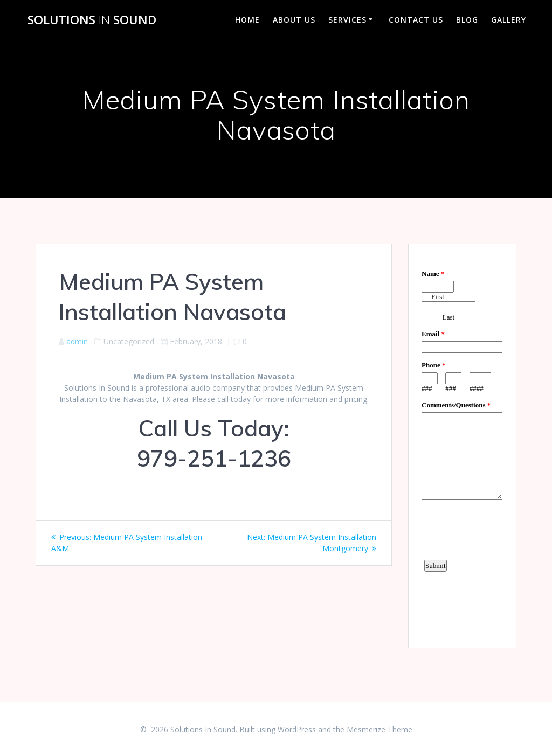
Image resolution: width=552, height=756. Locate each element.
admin (77, 341)
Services (347, 20)
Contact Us (416, 20)
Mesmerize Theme (379, 729)
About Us (294, 20)
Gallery (509, 20)
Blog (467, 20)
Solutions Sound (92, 20)
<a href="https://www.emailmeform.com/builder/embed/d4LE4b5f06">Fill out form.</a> (462, 445)
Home (247, 20)
